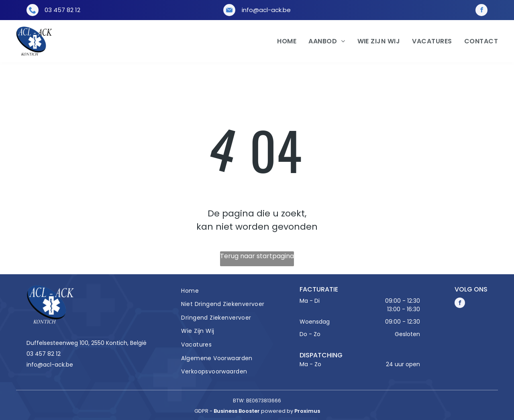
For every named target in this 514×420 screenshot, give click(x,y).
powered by (277, 411)
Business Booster (237, 411)
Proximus (307, 411)
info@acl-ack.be (266, 10)
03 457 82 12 (62, 10)
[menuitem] (281, 41)
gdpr (201, 411)
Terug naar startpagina (257, 256)
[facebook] (481, 10)
